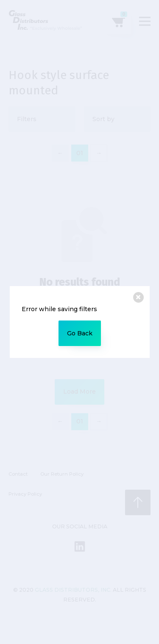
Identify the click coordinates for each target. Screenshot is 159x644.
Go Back (80, 333)
